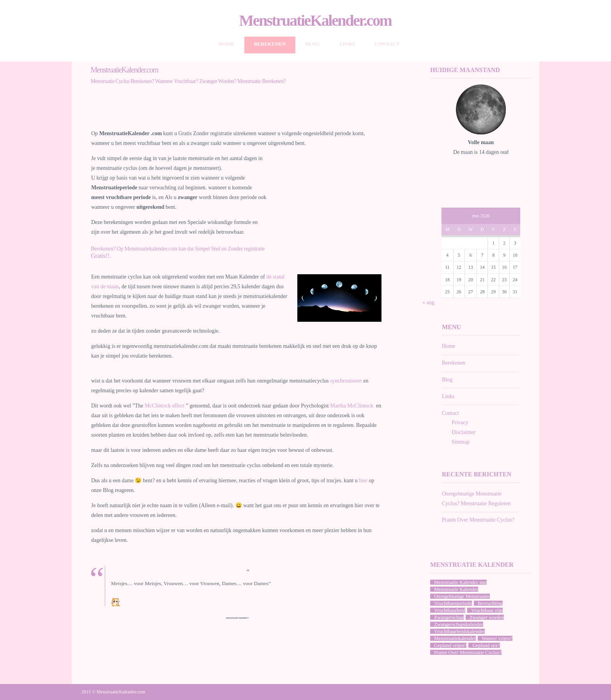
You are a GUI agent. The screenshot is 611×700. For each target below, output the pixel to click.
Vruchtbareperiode (453, 603)
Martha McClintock (352, 406)
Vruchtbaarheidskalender (459, 631)
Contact (387, 44)
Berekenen (270, 44)
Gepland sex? (486, 645)
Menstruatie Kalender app (460, 582)
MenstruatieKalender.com (315, 21)
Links (347, 44)
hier (363, 480)
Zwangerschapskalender (459, 624)
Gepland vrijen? (450, 645)
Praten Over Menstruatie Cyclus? (478, 520)
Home (227, 44)
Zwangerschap (449, 617)
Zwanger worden (487, 617)
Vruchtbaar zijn (487, 610)
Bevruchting (490, 603)
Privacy (460, 422)
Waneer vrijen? (497, 638)
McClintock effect (165, 406)
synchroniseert (347, 381)
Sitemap (461, 442)
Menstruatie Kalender (456, 589)
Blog (313, 44)
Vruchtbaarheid (450, 610)
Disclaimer (464, 432)
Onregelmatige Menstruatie (462, 596)
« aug (428, 302)
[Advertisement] (237, 111)
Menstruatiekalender (455, 638)
